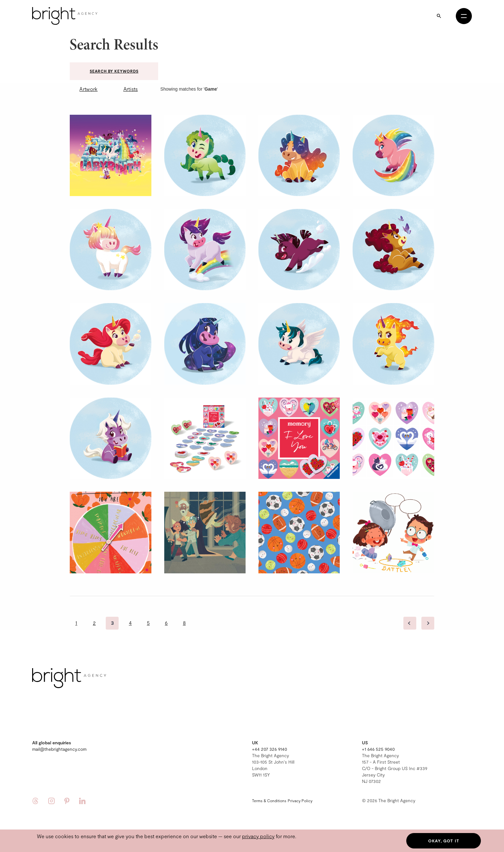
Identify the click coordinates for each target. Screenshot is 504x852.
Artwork (88, 89)
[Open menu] (464, 16)
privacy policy (258, 836)
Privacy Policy (300, 801)
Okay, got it (444, 841)
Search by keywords (114, 71)
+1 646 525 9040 (378, 749)
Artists (131, 89)
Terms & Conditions (269, 801)
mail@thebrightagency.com (59, 749)
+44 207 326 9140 (270, 749)
